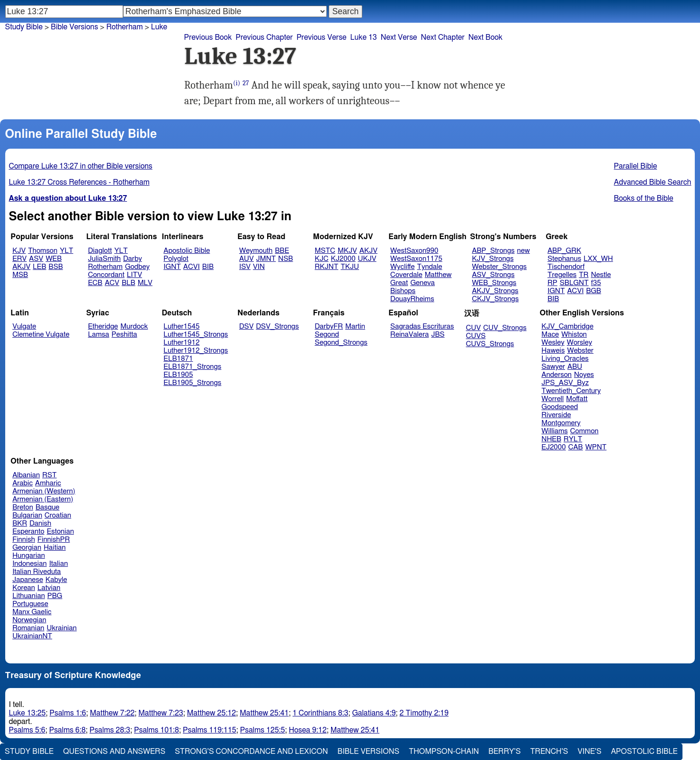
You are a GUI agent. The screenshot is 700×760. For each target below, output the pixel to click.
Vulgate (24, 326)
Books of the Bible (644, 198)
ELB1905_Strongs (192, 383)
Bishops (403, 291)
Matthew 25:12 (211, 713)
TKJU (350, 267)
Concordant (106, 275)
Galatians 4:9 (374, 713)
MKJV (347, 251)
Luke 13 (364, 37)
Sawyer (553, 367)
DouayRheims (412, 299)
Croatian (58, 515)
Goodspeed (560, 407)
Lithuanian (29, 596)
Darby (133, 259)
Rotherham (105, 267)
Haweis (553, 351)
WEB (54, 259)
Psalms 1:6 (68, 713)
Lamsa (99, 335)
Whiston (574, 335)
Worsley (579, 343)
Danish (40, 523)
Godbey (137, 267)
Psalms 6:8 (67, 730)
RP (552, 283)
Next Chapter (443, 37)
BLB (129, 283)
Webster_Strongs (499, 267)
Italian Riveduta (36, 572)
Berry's (504, 751)
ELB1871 (178, 359)
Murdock (134, 326)
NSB (285, 259)
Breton (23, 507)
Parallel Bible (635, 166)
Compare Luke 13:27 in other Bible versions (81, 166)
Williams (555, 431)
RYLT (573, 439)
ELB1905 (178, 375)
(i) (237, 83)
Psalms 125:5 (263, 730)
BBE (282, 251)
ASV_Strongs (493, 275)
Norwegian (29, 620)
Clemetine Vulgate (41, 335)
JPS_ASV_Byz (565, 383)
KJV (19, 251)
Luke (159, 27)
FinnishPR (54, 540)
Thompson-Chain (444, 751)
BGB (593, 291)
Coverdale (406, 275)
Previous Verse (321, 37)
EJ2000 (553, 447)
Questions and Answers (114, 751)
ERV (19, 259)
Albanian (26, 475)
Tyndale (430, 267)
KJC (322, 259)
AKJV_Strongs (495, 291)
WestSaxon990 (414, 251)
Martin (355, 326)
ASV (36, 259)
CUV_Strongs (505, 328)
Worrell (552, 399)
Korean (24, 588)
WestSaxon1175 (416, 259)
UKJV (367, 259)
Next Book (485, 37)
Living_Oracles (565, 359)
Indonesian (30, 564)
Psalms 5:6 (27, 730)
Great (399, 283)
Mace (550, 335)
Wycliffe (402, 267)
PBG (55, 596)
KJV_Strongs (493, 259)
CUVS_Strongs (490, 344)
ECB (95, 283)
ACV (112, 283)
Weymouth (256, 251)
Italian (59, 564)
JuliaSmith (104, 259)
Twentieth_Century (571, 391)
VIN (259, 267)
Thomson (43, 251)
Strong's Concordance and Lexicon (251, 751)
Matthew (438, 275)
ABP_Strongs (493, 251)
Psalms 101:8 (157, 730)
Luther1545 (181, 326)
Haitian (55, 548)
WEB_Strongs (494, 283)
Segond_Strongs (341, 343)
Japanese (28, 580)
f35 (596, 283)
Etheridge (103, 326)
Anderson (556, 375)
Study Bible (24, 27)
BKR (20, 523)
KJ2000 (343, 259)
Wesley (553, 343)
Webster (580, 351)
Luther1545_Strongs (196, 335)
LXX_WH (598, 259)
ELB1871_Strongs (192, 367)
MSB (20, 275)
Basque (48, 507)
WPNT (596, 447)
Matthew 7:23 (161, 713)
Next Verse (399, 37)
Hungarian (29, 556)
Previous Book (208, 37)
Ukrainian (62, 628)
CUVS (476, 336)
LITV (135, 275)
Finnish (24, 540)
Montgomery (561, 423)
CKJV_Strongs (495, 299)
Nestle (601, 275)
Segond (327, 335)
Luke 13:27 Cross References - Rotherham (79, 182)
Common (584, 431)
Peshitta (125, 335)
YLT (66, 251)
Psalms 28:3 (110, 730)
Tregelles (562, 275)
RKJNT (327, 267)
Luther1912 (181, 343)
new (524, 251)
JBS (438, 335)
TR (583, 275)
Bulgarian (27, 515)
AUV (247, 259)
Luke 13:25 (27, 713)
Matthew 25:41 (264, 713)
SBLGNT (574, 283)
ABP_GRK (564, 251)
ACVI (192, 267)
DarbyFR (329, 326)
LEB (39, 267)
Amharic (48, 483)
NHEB (551, 439)
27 (246, 83)
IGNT (172, 267)
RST (49, 475)
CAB (576, 447)
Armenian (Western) (44, 491)
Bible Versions (74, 27)
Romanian (28, 628)
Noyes (584, 375)
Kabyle (56, 580)
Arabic (22, 483)
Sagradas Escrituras (422, 326)
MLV (145, 283)
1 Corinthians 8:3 (321, 713)
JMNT (266, 259)
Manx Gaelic (32, 612)
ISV (245, 267)
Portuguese (30, 604)
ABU (575, 367)
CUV (474, 328)
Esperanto (28, 532)
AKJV (21, 267)
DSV (247, 326)
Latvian (49, 588)
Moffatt (577, 399)
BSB (56, 267)
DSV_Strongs (277, 326)
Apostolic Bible (644, 751)
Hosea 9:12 (308, 730)
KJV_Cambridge (567, 326)
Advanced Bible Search (652, 182)
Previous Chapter (264, 37)
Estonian (60, 532)
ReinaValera (409, 335)
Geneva (422, 283)
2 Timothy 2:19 (424, 713)
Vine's (590, 751)
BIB (208, 267)
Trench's (549, 751)
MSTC (325, 251)
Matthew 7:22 (112, 713)
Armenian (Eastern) (43, 499)
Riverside (556, 415)
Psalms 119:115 (210, 730)
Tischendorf (566, 267)
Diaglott (100, 251)
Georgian (27, 548)
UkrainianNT (32, 636)
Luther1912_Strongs (196, 351)
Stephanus (564, 259)
